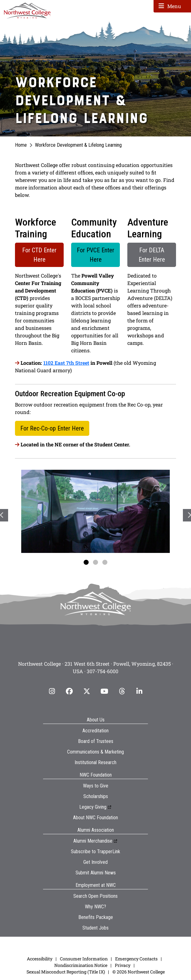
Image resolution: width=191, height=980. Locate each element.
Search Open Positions (95, 896)
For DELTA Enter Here (152, 255)
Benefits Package (96, 917)
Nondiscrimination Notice (81, 965)
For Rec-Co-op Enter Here (52, 428)
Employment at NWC (96, 885)
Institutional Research (95, 762)
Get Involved (95, 862)
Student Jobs (95, 928)
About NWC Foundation (95, 818)
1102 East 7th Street (66, 363)
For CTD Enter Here (39, 255)
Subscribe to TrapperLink (95, 852)
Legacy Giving (93, 807)
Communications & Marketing (95, 752)
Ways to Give (96, 786)
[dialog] (172, 961)
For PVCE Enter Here (95, 255)
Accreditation (95, 731)
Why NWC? (95, 907)
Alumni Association (96, 830)
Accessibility (40, 959)
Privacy (123, 965)
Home (21, 145)
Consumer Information (84, 959)
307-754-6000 (103, 671)
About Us (96, 720)
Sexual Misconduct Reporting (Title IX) (66, 972)
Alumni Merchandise (93, 841)
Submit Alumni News (96, 873)
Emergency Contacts (136, 959)
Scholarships (96, 796)
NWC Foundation (96, 775)
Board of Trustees (96, 741)
